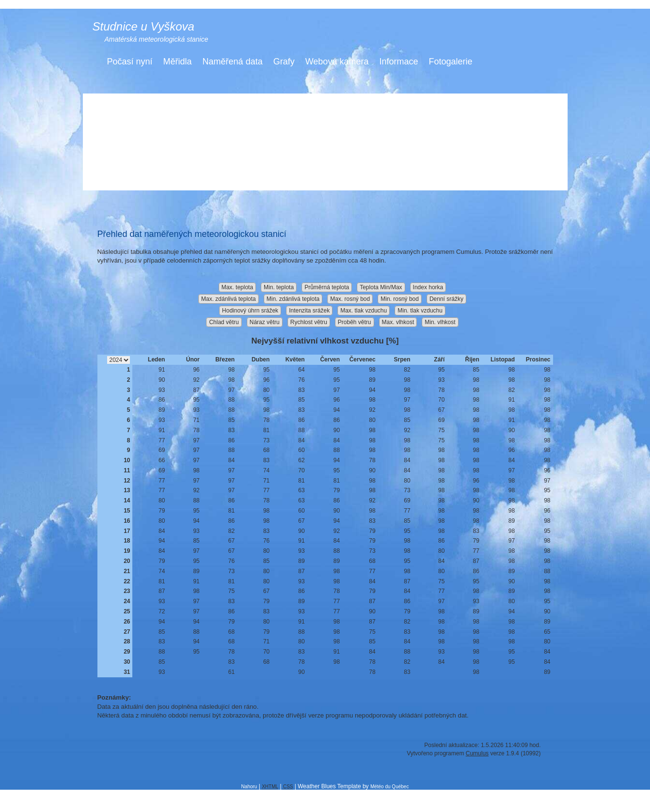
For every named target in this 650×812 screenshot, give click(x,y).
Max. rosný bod (350, 299)
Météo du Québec (390, 787)
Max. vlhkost (398, 322)
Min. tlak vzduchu (420, 311)
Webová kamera (337, 62)
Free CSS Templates (391, 793)
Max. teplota (237, 287)
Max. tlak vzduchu (364, 311)
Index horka (428, 287)
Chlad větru (224, 322)
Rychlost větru (309, 322)
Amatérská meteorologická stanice (157, 39)
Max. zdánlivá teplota (229, 299)
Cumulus (477, 753)
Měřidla (178, 62)
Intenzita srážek (309, 311)
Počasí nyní (130, 62)
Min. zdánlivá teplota (293, 299)
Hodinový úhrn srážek (250, 311)
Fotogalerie (450, 62)
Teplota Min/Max (381, 287)
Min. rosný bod (400, 299)
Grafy (284, 62)
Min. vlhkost (440, 322)
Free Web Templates (323, 793)
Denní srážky (446, 299)
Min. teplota (279, 287)
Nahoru (249, 787)
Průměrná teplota (327, 287)
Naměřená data (233, 62)
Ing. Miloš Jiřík (373, 800)
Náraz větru (265, 322)
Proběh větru (355, 322)
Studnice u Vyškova (143, 26)
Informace (398, 62)
